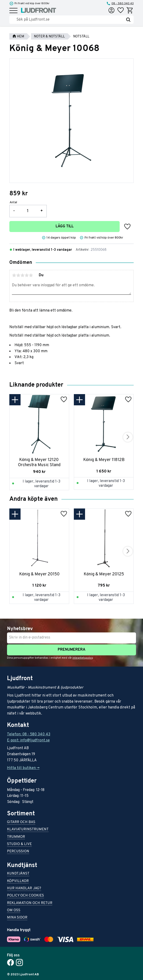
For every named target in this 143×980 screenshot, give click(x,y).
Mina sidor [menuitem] (17, 918)
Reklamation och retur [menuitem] (30, 903)
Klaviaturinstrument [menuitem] (28, 830)
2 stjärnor (18, 275)
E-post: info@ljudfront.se (28, 740)
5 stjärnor (31, 275)
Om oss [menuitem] (14, 911)
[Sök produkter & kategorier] (70, 20)
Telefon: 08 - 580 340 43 (29, 734)
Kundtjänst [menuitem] (18, 874)
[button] (13, 11)
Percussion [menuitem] (18, 852)
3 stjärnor (22, 275)
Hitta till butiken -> (23, 768)
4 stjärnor (27, 275)
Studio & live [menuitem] (19, 844)
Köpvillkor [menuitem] (18, 881)
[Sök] (128, 20)
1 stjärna (14, 275)
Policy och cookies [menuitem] (25, 896)
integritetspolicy (83, 658)
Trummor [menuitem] (16, 837)
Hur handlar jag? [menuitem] (24, 889)
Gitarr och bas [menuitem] (21, 822)
